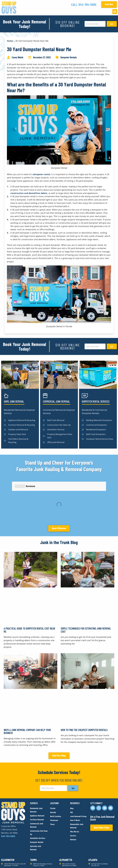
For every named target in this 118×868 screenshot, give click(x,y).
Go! (112, 24)
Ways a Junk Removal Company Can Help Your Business (27, 688)
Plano (91, 842)
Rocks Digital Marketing (107, 862)
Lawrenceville (7, 829)
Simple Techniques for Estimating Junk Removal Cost (86, 586)
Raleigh (4, 842)
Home (10, 41)
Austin (33, 842)
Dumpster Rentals (69, 57)
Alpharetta (64, 816)
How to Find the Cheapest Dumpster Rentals (84, 686)
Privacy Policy (7, 862)
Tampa (33, 816)
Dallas (62, 842)
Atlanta (92, 816)
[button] (115, 12)
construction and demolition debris (29, 193)
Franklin (92, 829)
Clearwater (6, 816)
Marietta (34, 829)
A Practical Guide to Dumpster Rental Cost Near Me (29, 586)
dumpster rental (42, 174)
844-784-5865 (87, 4)
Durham (62, 829)
